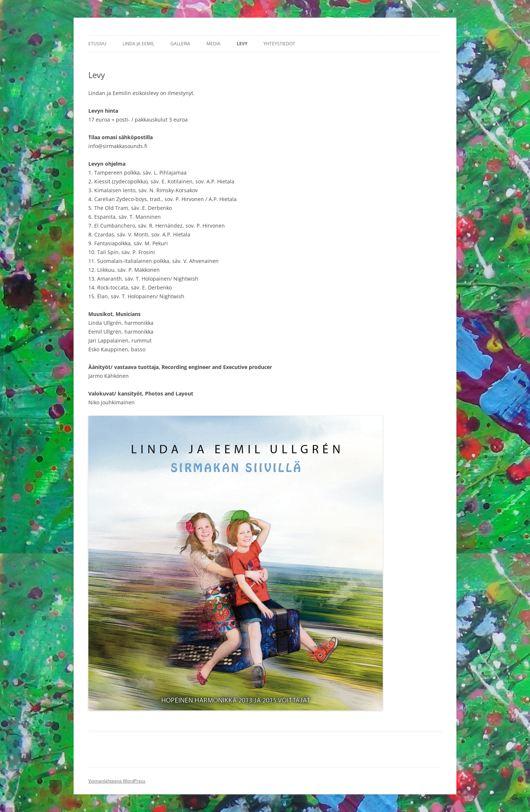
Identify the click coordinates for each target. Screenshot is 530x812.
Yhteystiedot (279, 44)
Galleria (180, 44)
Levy (242, 44)
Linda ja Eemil (138, 44)
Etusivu (97, 44)
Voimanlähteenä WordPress (117, 781)
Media (213, 44)
